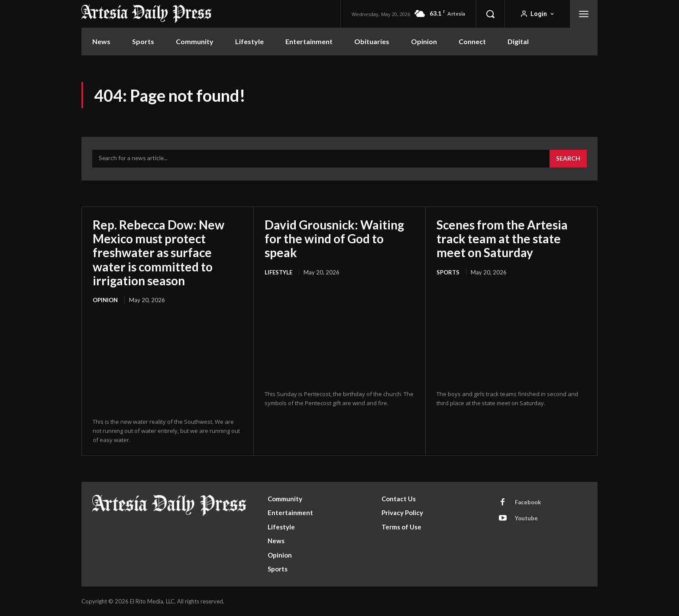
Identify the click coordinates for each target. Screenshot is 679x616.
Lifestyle (278, 272)
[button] (490, 14)
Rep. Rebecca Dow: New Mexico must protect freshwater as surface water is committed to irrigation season (159, 253)
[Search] (568, 159)
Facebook (528, 502)
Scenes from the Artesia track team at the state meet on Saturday (502, 239)
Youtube (526, 518)
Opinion (105, 300)
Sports (448, 272)
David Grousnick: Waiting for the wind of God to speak (335, 239)
